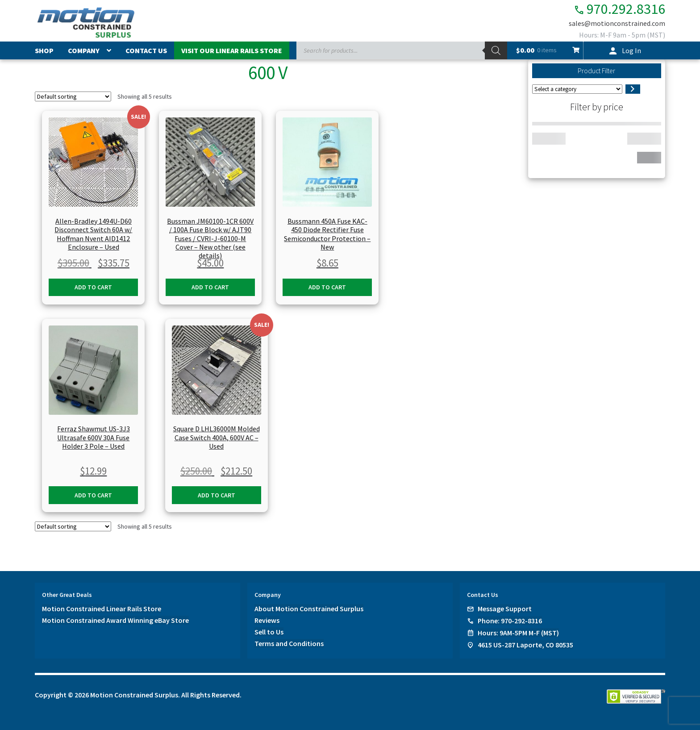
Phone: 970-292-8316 (510, 621)
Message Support (505, 609)
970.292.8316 (619, 9)
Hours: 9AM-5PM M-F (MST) (518, 633)
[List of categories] (577, 89)
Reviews (267, 620)
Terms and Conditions (289, 643)
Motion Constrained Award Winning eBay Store (115, 620)
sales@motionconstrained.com (617, 23)
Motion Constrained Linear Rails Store (102, 609)
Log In (631, 50)
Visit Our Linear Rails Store (232, 50)
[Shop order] (73, 96)
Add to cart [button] (93, 287)
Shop (44, 50)
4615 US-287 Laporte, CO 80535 (525, 645)
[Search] (496, 50)
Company (84, 50)
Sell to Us (269, 632)
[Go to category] (633, 89)
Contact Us (146, 50)
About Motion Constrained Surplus (309, 609)
